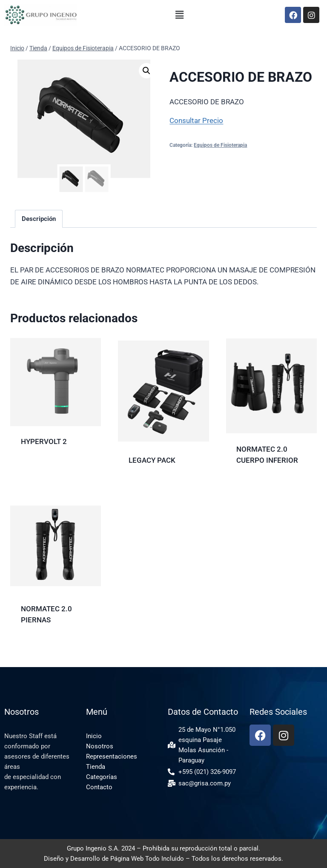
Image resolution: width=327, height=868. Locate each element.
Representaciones (112, 756)
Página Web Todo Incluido (147, 859)
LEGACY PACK (152, 460)
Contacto (99, 787)
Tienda (96, 767)
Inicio (94, 736)
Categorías (102, 777)
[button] (180, 15)
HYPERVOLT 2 (44, 441)
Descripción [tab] (39, 219)
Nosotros (100, 746)
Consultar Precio (196, 120)
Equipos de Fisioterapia (220, 145)
